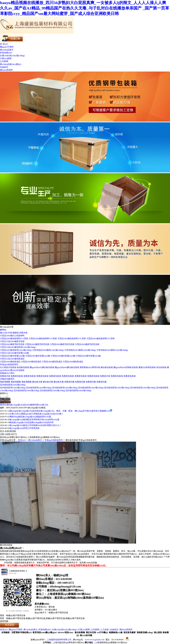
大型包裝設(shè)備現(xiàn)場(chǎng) (48, 350)
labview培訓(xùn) (65, 632)
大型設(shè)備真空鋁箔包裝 (12, 344)
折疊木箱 (23, 333)
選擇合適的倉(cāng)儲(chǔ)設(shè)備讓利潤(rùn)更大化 (24, 405)
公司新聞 (4, 61)
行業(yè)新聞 (6, 58)
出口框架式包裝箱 (8, 367)
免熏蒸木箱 (5, 376)
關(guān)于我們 (7, 47)
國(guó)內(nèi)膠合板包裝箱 (42, 367)
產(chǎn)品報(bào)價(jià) (11, 64)
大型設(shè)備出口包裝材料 (12, 336)
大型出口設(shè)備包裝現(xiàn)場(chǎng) (18, 347)
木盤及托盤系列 (7, 379)
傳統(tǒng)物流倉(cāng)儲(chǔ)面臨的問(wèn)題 (30, 417)
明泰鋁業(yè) (26, 632)
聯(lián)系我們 (6, 70)
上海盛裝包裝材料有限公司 (59, 640)
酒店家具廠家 (130, 632)
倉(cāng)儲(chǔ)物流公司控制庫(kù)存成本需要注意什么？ (35, 425)
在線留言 (4, 67)
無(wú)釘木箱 (6, 333)
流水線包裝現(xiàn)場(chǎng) (13, 385)
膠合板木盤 (37, 382)
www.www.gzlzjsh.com (95, 640)
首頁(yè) (22, 440)
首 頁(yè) (4, 44)
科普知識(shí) (6, 53)
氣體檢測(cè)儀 (116, 632)
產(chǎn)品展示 (7, 50)
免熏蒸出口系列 (7, 373)
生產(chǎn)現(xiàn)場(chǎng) (12, 56)
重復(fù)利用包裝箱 (147, 367)
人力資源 (105, 630)
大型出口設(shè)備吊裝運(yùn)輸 (14, 353)
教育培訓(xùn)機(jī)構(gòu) (45, 632)
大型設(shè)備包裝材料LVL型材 (14, 338)
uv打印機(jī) (103, 632)
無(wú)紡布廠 (86, 635)
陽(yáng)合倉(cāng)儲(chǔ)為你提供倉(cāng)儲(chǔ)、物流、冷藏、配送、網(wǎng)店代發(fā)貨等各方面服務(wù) (60, 411)
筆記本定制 (91, 632)
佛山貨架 (158, 632)
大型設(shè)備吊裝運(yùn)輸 (13, 356)
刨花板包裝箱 (23, 367)
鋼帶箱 (3, 330)
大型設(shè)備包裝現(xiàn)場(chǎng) (16, 350)
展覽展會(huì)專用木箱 (90, 367)
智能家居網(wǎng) (145, 632)
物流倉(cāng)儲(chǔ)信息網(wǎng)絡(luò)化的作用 (31, 422)
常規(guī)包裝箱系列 (9, 364)
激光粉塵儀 (80, 632)
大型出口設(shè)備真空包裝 (12, 341)
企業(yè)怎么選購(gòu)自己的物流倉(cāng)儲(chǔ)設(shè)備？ (36, 414)
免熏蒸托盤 (70, 382)
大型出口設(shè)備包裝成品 (12, 359)
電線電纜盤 (5, 382)
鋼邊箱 (16, 333)
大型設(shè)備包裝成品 (10, 362)
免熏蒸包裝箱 (17, 376)
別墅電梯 (16, 632)
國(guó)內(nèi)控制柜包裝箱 (126, 367)
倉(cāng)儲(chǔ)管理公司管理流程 (24, 428)
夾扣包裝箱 (162, 367)
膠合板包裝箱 (107, 367)
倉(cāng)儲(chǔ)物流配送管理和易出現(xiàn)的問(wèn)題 (34, 420)
